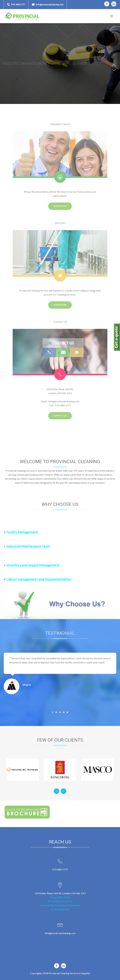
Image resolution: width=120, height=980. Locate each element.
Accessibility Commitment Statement (60, 905)
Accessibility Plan (60, 909)
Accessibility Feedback (60, 901)
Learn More (60, 206)
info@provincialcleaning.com (50, 4)
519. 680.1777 (18, 4)
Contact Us (60, 416)
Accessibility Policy (60, 897)
